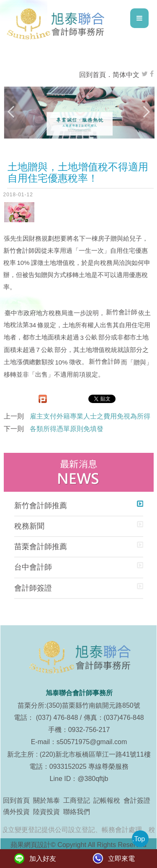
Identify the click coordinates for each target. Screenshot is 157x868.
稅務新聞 (29, 526)
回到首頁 (93, 75)
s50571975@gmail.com (92, 742)
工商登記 (77, 800)
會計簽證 (137, 800)
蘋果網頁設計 (31, 845)
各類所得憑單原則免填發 (67, 429)
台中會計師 (33, 567)
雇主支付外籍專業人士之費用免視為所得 (90, 416)
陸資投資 (46, 812)
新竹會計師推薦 (41, 506)
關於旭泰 (46, 800)
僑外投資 (16, 812)
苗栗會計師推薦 (41, 547)
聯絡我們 (77, 812)
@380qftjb (93, 779)
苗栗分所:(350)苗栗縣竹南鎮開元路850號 (79, 705)
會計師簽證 (33, 588)
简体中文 (126, 75)
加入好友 (43, 859)
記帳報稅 (107, 800)
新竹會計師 (19, 250)
